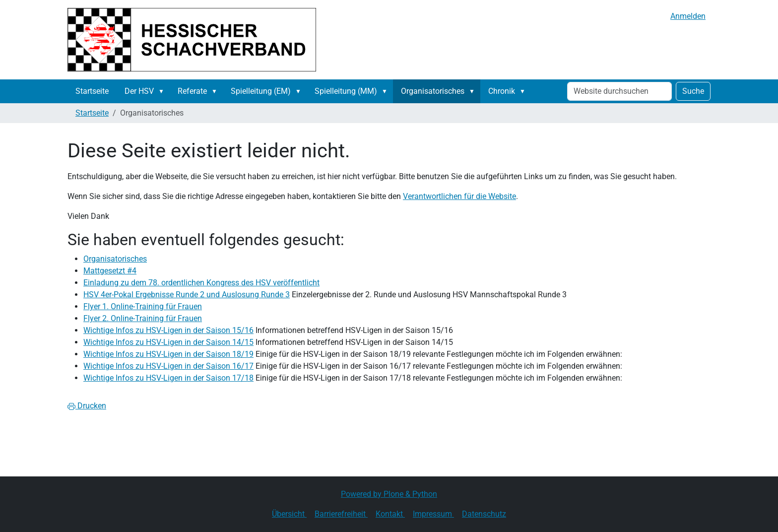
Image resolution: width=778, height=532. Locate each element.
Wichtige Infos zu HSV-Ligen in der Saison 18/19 (168, 354)
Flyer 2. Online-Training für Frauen (143, 318)
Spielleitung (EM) (261, 91)
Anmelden (688, 16)
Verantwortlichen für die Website (459, 196)
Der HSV (139, 91)
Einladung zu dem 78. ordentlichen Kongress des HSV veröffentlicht (201, 283)
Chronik (502, 91)
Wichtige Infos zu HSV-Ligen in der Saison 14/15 (168, 342)
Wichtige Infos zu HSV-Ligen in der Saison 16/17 (168, 366)
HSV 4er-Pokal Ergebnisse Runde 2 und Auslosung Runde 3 (187, 295)
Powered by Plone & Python (389, 494)
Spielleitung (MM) (346, 91)
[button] (163, 91)
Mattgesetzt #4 (110, 271)
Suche (693, 91)
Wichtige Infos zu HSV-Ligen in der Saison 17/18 (168, 378)
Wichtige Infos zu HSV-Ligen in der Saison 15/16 (168, 330)
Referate (192, 91)
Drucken (87, 406)
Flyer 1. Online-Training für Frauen (143, 306)
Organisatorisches (433, 91)
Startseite (92, 91)
